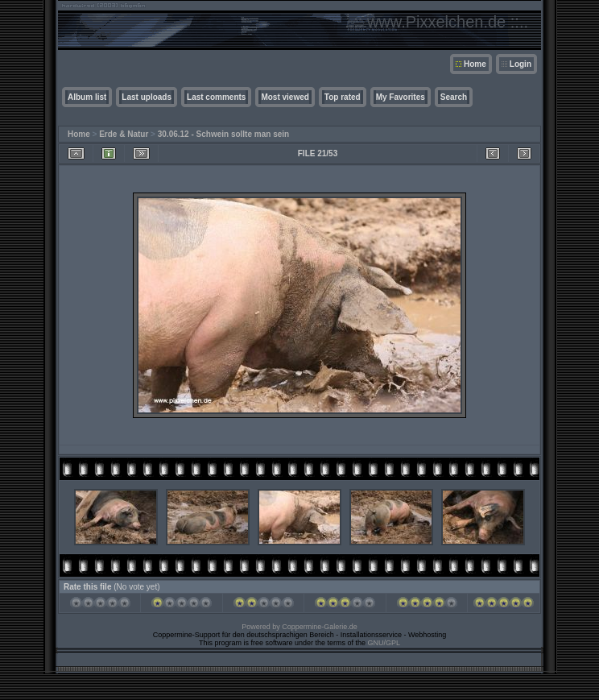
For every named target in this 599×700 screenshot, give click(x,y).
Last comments (216, 97)
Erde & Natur (124, 134)
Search (454, 97)
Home (475, 64)
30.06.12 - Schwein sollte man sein (223, 134)
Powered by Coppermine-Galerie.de (299, 627)
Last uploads (147, 97)
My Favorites (401, 97)
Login (521, 64)
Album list (87, 97)
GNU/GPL (384, 643)
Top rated (343, 97)
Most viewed (285, 97)
